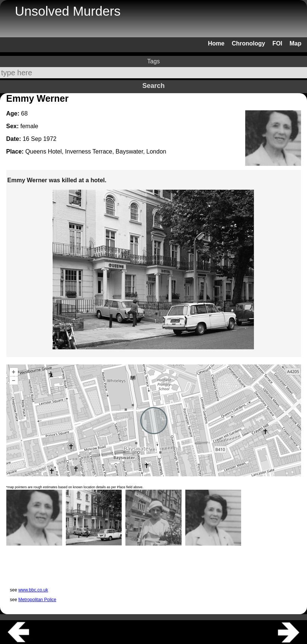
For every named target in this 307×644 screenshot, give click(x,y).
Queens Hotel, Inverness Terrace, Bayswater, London (96, 151)
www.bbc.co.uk (33, 590)
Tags (154, 61)
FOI (277, 43)
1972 (50, 139)
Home (216, 43)
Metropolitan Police (37, 600)
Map (295, 43)
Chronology (249, 43)
